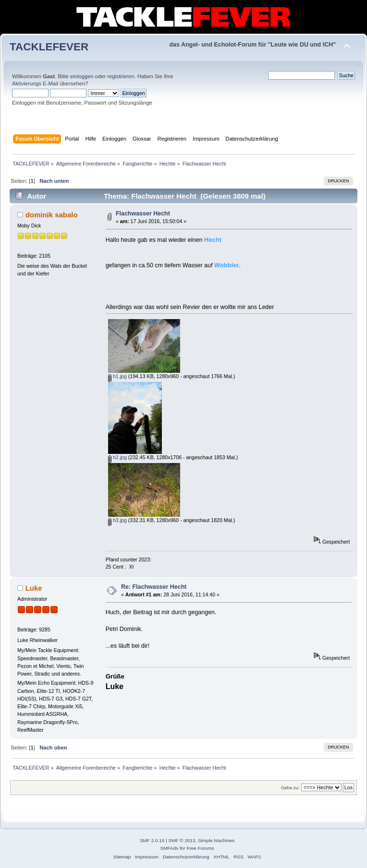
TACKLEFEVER (49, 47)
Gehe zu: (290, 788)
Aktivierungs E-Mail (35, 83)
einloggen (82, 76)
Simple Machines (216, 840)
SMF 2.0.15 (152, 840)
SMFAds (170, 848)
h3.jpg (117, 520)
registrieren (121, 76)
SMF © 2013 (182, 840)
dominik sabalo (52, 215)
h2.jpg (117, 457)
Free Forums (200, 848)
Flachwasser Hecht (143, 214)
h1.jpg (117, 376)
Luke (34, 588)
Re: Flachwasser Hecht (154, 587)
